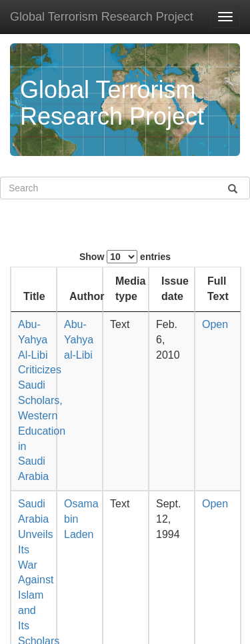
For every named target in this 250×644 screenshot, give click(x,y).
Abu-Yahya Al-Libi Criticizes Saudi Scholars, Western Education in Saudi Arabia (42, 400)
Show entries (125, 257)
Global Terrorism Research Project (102, 17)
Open (215, 324)
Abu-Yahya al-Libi (79, 340)
